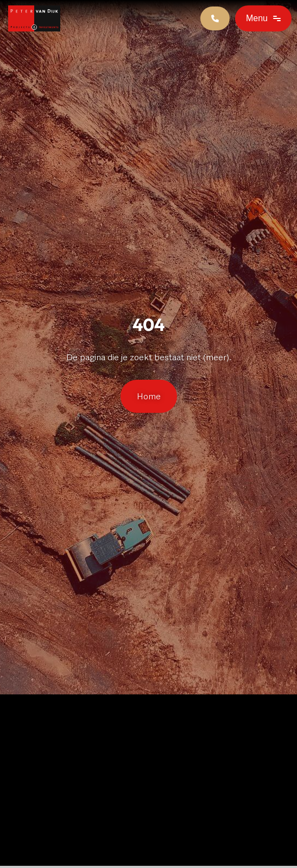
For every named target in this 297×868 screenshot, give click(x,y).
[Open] (263, 18)
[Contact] (215, 18)
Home (149, 396)
